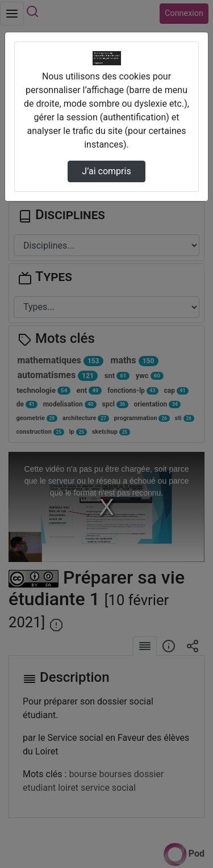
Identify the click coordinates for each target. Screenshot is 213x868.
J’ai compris (106, 171)
